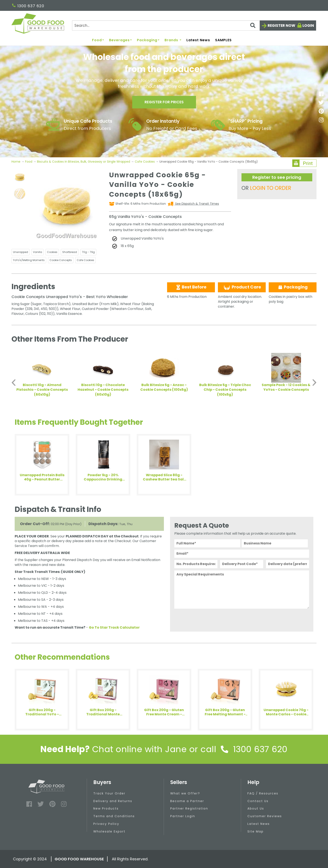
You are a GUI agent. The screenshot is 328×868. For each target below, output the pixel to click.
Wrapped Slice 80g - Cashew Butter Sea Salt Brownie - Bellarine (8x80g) (164, 477)
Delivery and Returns (113, 801)
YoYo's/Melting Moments (29, 260)
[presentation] (207, 619)
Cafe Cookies (145, 162)
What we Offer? (185, 793)
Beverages (120, 40)
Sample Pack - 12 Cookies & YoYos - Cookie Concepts (286, 387)
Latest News (198, 40)
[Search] (166, 26)
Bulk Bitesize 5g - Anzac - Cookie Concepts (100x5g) (164, 387)
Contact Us (258, 801)
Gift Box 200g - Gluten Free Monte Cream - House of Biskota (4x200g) (164, 712)
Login (308, 26)
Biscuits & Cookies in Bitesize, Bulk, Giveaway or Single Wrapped (84, 162)
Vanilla (38, 252)
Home (16, 162)
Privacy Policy (106, 824)
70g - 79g (88, 252)
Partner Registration (189, 808)
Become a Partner (187, 801)
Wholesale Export (109, 831)
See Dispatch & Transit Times (197, 204)
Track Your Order (109, 793)
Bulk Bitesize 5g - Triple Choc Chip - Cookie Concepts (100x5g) (225, 390)
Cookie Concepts (61, 260)
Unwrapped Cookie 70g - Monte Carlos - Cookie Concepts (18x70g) (286, 712)
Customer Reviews (265, 816)
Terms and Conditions (114, 816)
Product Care (242, 287)
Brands (173, 40)
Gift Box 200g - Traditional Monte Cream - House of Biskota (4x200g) (103, 712)
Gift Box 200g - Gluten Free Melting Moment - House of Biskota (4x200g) (225, 712)
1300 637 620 (28, 6)
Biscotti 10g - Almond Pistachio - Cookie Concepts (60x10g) (42, 390)
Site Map (256, 831)
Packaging (148, 40)
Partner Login (183, 816)
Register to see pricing (277, 177)
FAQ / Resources (263, 793)
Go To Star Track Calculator (114, 627)
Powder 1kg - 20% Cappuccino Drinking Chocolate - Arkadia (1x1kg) (103, 477)
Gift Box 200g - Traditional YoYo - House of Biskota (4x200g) (42, 712)
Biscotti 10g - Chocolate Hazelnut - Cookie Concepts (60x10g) (103, 390)
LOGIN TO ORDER (271, 188)
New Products (106, 808)
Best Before (191, 287)
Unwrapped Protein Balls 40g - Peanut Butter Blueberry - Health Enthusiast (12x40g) (42, 477)
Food (98, 40)
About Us (256, 808)
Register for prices (164, 102)
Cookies (52, 252)
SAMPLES (223, 40)
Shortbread (70, 252)
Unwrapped (21, 252)
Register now (281, 26)
